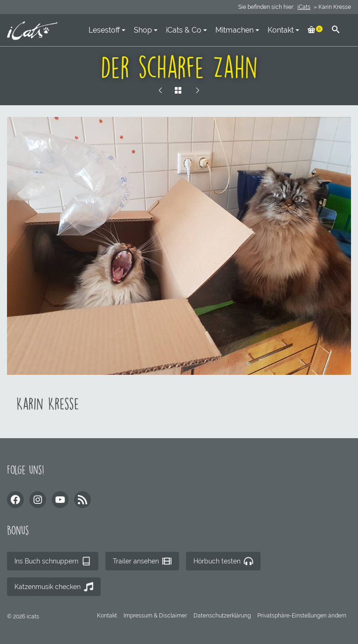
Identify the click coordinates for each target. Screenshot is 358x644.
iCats (304, 7)
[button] (302, 616)
